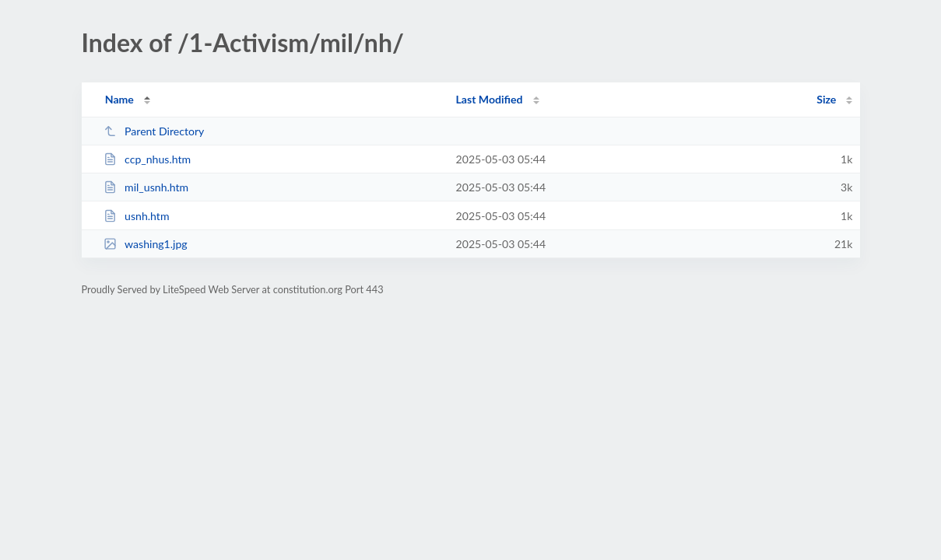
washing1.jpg (146, 244)
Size (826, 99)
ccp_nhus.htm (147, 159)
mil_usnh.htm (146, 187)
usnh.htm (137, 216)
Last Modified (490, 99)
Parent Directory (154, 131)
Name (119, 99)
